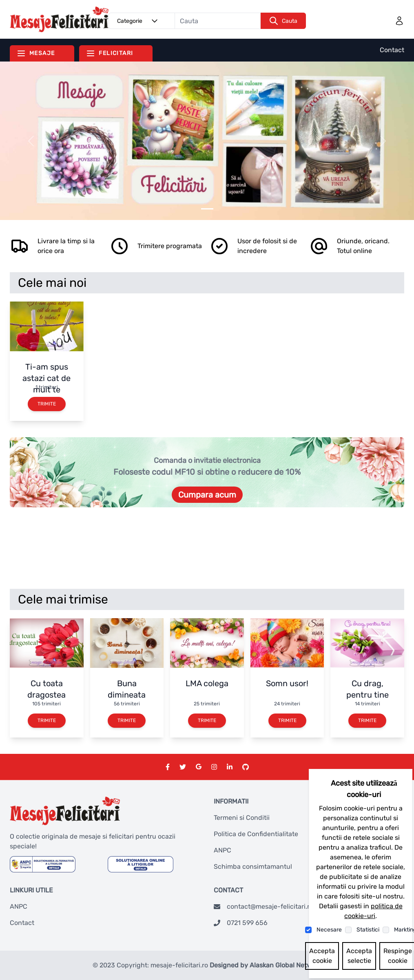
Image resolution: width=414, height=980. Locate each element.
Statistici (368, 930)
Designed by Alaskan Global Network (266, 965)
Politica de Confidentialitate (256, 834)
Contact (392, 50)
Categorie (139, 21)
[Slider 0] (207, 209)
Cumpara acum (207, 495)
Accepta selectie (359, 956)
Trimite (47, 404)
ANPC (222, 850)
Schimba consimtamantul (253, 867)
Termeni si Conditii (242, 818)
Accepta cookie (322, 956)
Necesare (329, 930)
